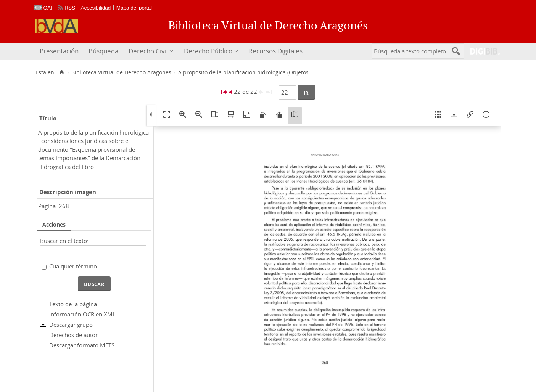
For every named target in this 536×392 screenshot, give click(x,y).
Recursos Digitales (275, 51)
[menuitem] (60, 51)
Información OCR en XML (82, 314)
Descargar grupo (71, 325)
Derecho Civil (148, 51)
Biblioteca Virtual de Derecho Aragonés (121, 72)
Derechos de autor (73, 335)
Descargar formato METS (82, 345)
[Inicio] (62, 72)
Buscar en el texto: (64, 241)
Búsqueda (103, 51)
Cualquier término (73, 266)
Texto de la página (73, 304)
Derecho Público (208, 51)
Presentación (59, 51)
